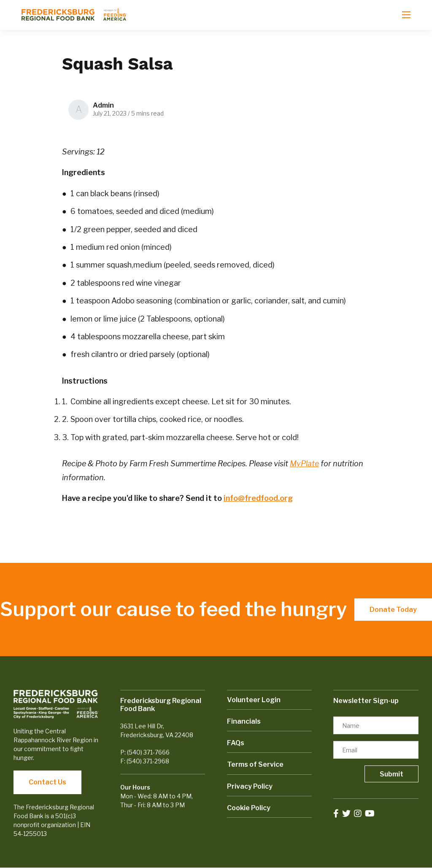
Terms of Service (255, 764)
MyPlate (304, 464)
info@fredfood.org (258, 498)
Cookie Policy (249, 808)
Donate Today (393, 610)
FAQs (236, 743)
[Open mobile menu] (406, 15)
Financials (244, 721)
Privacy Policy (250, 786)
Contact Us (47, 782)
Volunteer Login (254, 700)
